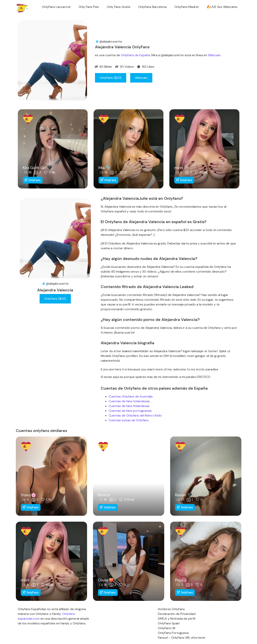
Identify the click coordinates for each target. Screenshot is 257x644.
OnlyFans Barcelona (152, 7)
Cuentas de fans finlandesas (129, 406)
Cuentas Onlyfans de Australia (131, 396)
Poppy (181, 580)
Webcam (214, 55)
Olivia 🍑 (106, 580)
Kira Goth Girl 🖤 (37, 168)
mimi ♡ (181, 168)
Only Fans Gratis (119, 7)
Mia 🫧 (105, 168)
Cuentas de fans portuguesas (130, 411)
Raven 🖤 (184, 495)
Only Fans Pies (89, 7)
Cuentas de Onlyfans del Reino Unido (135, 415)
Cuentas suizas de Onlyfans (129, 420)
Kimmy (104, 495)
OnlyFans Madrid (186, 7)
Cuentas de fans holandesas (129, 401)
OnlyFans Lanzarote (56, 7)
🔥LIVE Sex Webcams (222, 7)
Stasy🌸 (28, 495)
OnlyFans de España (135, 55)
